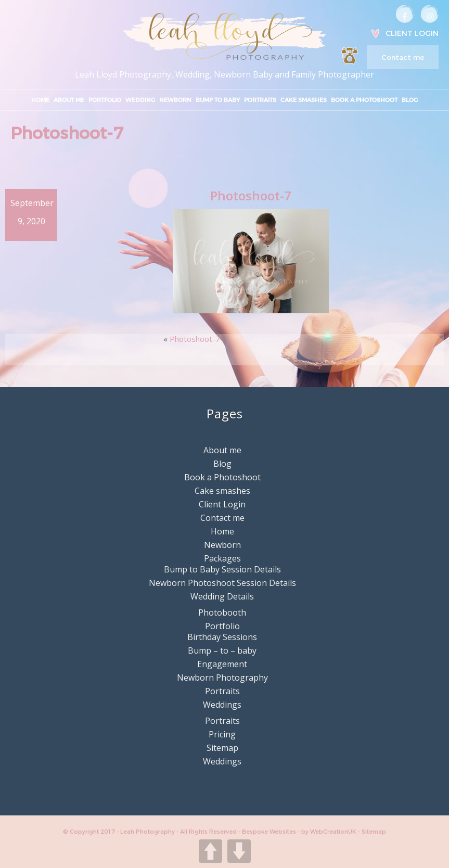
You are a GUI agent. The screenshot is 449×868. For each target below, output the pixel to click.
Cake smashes (304, 100)
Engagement (222, 664)
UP (210, 851)
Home (40, 100)
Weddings (222, 705)
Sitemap (222, 748)
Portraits (260, 100)
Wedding (140, 100)
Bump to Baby (218, 100)
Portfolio (105, 100)
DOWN (239, 851)
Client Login (412, 33)
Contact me (403, 57)
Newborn (175, 100)
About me (69, 100)
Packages (222, 558)
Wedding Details (222, 596)
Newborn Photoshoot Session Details (222, 583)
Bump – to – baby (222, 650)
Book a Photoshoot (364, 100)
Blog (410, 100)
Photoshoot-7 (195, 339)
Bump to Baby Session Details (222, 569)
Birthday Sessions (222, 637)
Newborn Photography (222, 678)
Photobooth (222, 612)
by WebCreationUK (330, 832)
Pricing (222, 734)
